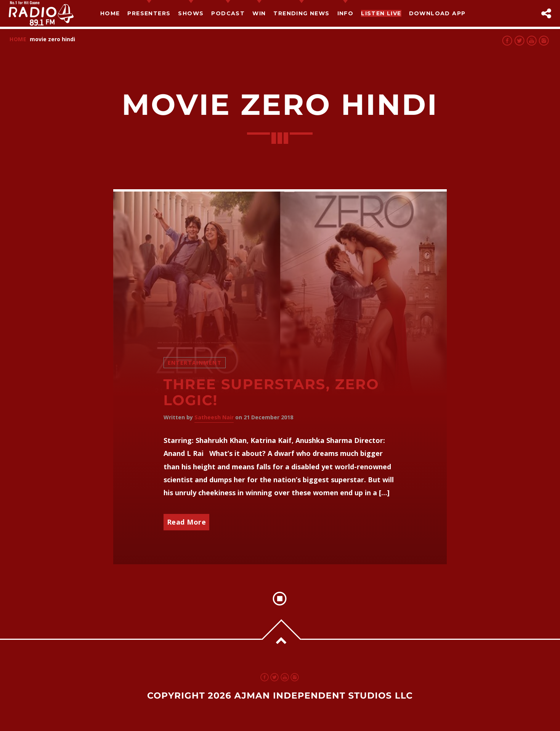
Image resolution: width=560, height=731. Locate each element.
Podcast (228, 13)
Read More (187, 522)
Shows (191, 13)
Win (259, 13)
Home (110, 13)
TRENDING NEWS (301, 13)
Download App (437, 13)
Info (346, 13)
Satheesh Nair (214, 417)
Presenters (149, 13)
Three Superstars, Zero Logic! (271, 393)
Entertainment (195, 363)
